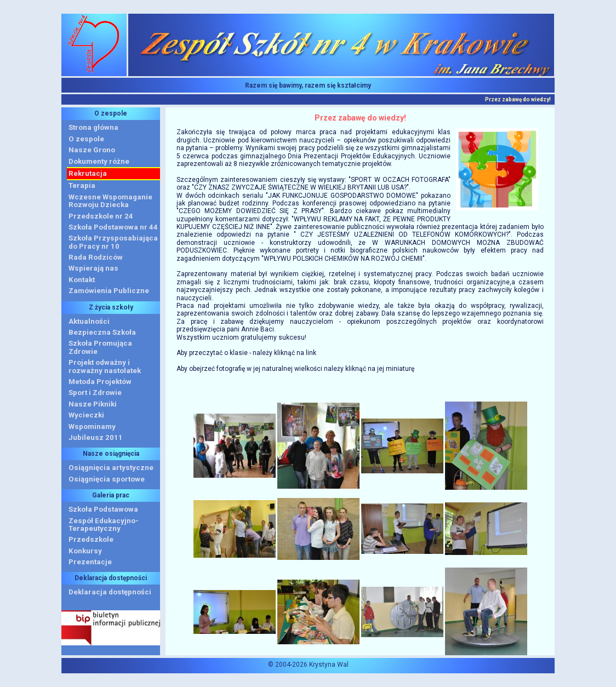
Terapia (82, 185)
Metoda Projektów (100, 382)
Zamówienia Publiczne (109, 291)
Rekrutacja (88, 173)
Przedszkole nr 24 (101, 216)
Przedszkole (91, 539)
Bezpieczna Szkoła (102, 332)
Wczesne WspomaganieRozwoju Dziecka (110, 201)
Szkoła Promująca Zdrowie (100, 347)
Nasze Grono (92, 150)
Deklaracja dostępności (110, 592)
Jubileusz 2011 (96, 437)
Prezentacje (90, 562)
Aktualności (89, 321)
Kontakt (82, 280)
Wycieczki (86, 415)
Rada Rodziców (96, 257)
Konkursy (85, 551)
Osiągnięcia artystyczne (111, 468)
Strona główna (93, 127)
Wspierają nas (93, 268)
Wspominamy (92, 426)
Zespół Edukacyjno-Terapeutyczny (104, 525)
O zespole (86, 139)
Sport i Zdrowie (95, 393)
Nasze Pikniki (93, 404)
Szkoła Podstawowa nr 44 (113, 227)
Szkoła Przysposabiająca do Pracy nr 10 (113, 242)
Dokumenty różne (99, 161)
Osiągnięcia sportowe (107, 479)
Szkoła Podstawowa (103, 509)
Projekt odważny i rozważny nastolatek (105, 366)
